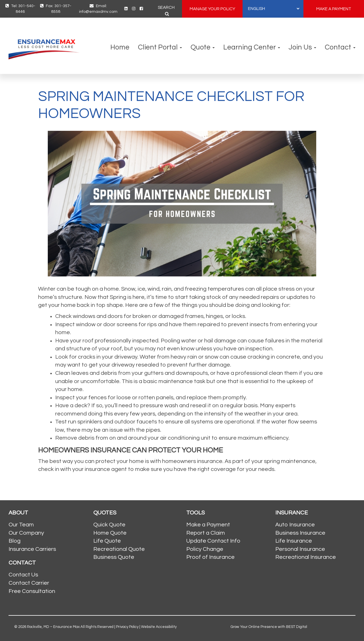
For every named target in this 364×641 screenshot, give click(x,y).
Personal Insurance (300, 549)
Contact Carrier (29, 583)
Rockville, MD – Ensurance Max (53, 627)
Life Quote (107, 541)
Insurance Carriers (32, 549)
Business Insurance (300, 533)
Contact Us (23, 575)
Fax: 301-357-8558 (56, 9)
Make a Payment (208, 525)
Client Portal (160, 47)
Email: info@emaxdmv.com (98, 9)
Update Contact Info (213, 541)
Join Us (302, 47)
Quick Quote (109, 525)
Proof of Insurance (210, 557)
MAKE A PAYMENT (334, 9)
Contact (340, 47)
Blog (15, 541)
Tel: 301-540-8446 (20, 9)
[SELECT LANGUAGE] (274, 9)
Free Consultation (32, 591)
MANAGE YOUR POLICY (212, 9)
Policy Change (205, 549)
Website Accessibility (159, 627)
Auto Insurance (295, 525)
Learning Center (252, 47)
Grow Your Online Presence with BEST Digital (269, 627)
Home (120, 47)
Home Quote (110, 533)
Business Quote (114, 557)
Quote (203, 47)
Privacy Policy (127, 627)
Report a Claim (206, 533)
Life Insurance (294, 541)
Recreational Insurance (306, 557)
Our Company (26, 533)
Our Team (21, 525)
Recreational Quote (119, 549)
